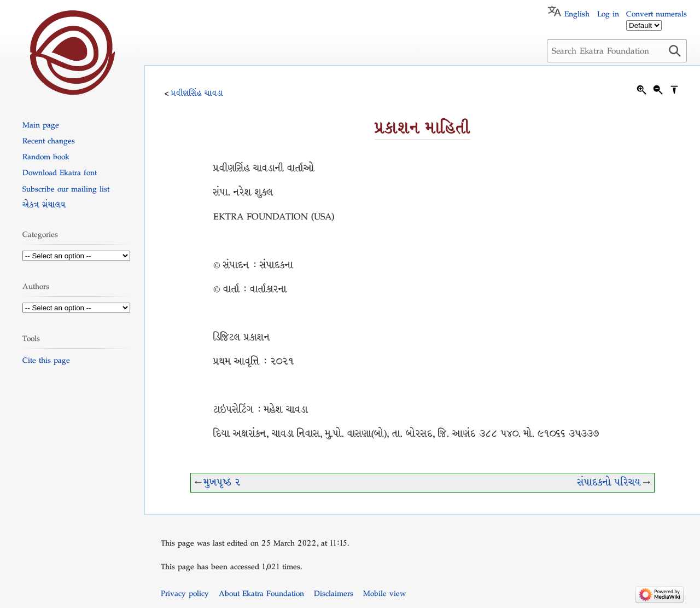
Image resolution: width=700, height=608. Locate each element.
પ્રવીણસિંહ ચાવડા (197, 93)
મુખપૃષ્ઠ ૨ (222, 482)
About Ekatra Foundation (261, 593)
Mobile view (384, 593)
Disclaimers (334, 593)
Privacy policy (185, 593)
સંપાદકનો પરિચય (609, 482)
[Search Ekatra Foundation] (617, 51)
